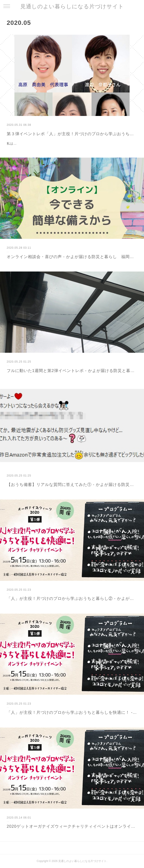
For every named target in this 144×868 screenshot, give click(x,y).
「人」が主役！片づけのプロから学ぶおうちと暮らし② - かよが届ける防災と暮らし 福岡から (72, 599)
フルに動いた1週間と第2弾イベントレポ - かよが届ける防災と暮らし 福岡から (72, 371)
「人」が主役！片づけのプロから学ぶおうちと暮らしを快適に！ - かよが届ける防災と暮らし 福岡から (72, 712)
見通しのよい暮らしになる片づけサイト (72, 6)
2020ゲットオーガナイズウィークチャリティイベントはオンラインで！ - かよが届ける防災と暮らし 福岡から (72, 826)
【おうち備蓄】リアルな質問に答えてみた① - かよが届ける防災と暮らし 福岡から (72, 485)
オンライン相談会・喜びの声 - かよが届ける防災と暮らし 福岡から (72, 257)
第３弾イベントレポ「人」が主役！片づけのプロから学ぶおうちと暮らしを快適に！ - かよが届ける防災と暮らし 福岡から (72, 134)
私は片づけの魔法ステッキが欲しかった (37, 143)
